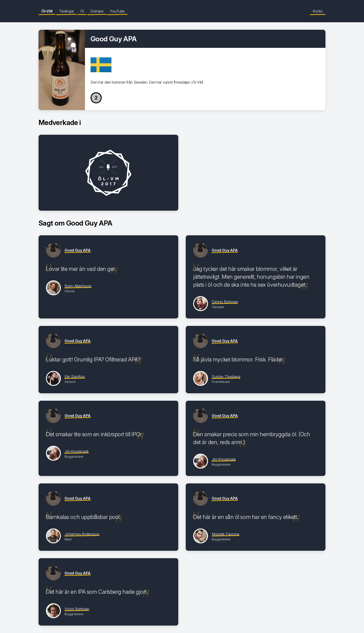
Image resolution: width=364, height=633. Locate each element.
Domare (97, 11)
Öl (82, 11)
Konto (318, 11)
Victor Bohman (77, 609)
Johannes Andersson (82, 534)
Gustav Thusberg (226, 377)
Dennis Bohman (225, 302)
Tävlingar (66, 11)
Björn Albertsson (78, 286)
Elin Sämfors (75, 377)
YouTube (117, 11)
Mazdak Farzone (226, 534)
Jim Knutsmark (77, 451)
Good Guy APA (78, 250)
